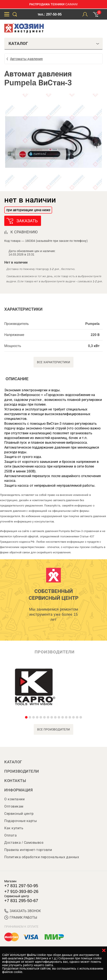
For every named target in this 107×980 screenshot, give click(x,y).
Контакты (15, 781)
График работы (21, 918)
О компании (14, 799)
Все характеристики (53, 362)
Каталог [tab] (54, 43)
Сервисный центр (19, 814)
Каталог (13, 762)
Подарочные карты (21, 821)
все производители (53, 729)
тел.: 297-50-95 (50, 14)
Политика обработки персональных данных (42, 857)
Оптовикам (14, 806)
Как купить (14, 828)
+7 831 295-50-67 (21, 901)
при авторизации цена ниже (28, 210)
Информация (18, 790)
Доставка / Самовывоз (24, 843)
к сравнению (24, 232)
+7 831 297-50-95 (21, 886)
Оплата (10, 835)
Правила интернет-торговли (28, 850)
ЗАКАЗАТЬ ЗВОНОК (23, 911)
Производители (22, 771)
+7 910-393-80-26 (21, 891)
